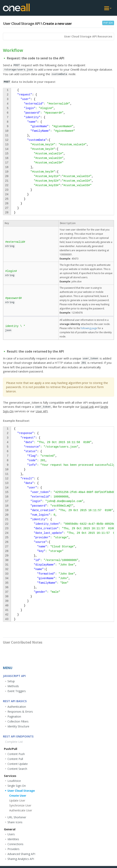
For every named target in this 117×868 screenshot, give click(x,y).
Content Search (17, 769)
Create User (18, 796)
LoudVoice (14, 781)
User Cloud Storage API (22, 23)
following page (89, 328)
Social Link (87, 407)
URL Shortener (17, 817)
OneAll (16, 7)
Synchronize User (20, 805)
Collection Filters (18, 721)
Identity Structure (18, 726)
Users (11, 834)
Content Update (18, 764)
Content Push (16, 754)
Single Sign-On (17, 786)
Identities (13, 839)
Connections (15, 844)
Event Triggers (17, 691)
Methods (13, 686)
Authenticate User (21, 810)
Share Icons (15, 822)
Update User (17, 800)
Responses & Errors (20, 712)
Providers (13, 849)
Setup (11, 681)
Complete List (14, 742)
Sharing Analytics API (21, 859)
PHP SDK (108, 23)
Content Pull (15, 759)
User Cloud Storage (21, 791)
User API (42, 411)
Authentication (17, 707)
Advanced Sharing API (21, 854)
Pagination (14, 716)
